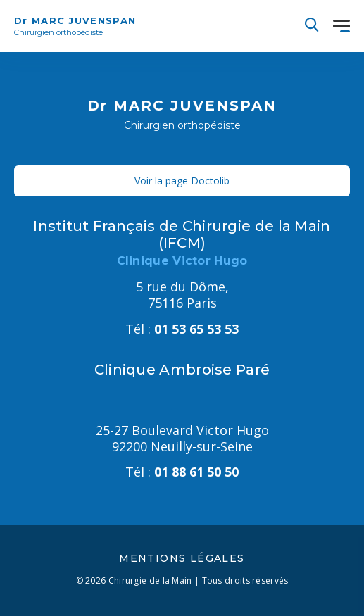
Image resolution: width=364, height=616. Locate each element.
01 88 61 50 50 (182, 472)
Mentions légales (182, 558)
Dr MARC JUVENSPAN (75, 26)
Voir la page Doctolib (182, 181)
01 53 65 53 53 (182, 329)
